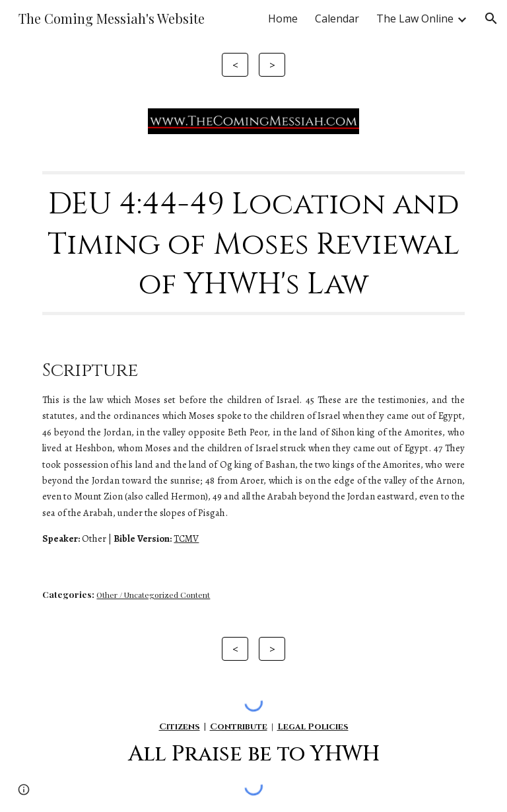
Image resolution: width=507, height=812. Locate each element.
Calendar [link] (337, 18)
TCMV (186, 538)
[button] (491, 18)
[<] (235, 64)
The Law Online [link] (415, 18)
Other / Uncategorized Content (153, 595)
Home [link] (283, 18)
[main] (253, 243)
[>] (272, 64)
